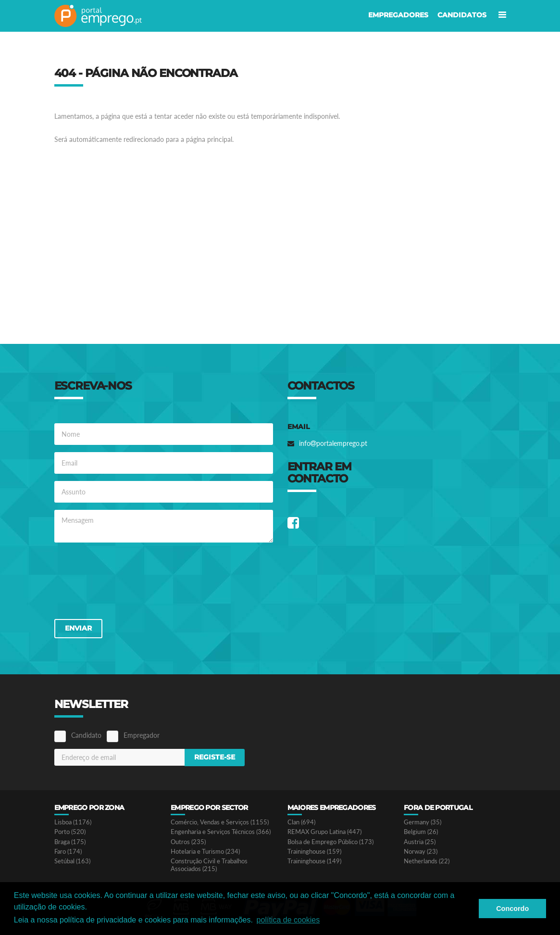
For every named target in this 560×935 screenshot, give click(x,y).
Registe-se (215, 757)
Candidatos (462, 15)
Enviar (78, 628)
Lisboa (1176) (73, 822)
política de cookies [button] (288, 920)
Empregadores (398, 15)
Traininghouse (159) (314, 852)
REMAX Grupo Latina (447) (324, 832)
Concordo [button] (512, 909)
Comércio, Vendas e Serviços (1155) (220, 822)
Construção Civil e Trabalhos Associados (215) (209, 865)
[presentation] (127, 580)
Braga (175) (70, 842)
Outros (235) (188, 842)
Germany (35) (423, 822)
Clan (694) (301, 822)
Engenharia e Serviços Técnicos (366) (221, 832)
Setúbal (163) (72, 861)
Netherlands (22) (427, 861)
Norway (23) (421, 852)
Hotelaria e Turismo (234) (205, 852)
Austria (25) (420, 842)
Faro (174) (68, 852)
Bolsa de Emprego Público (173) (330, 842)
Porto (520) (70, 832)
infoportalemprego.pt (333, 443)
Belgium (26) (421, 832)
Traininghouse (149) (314, 861)
